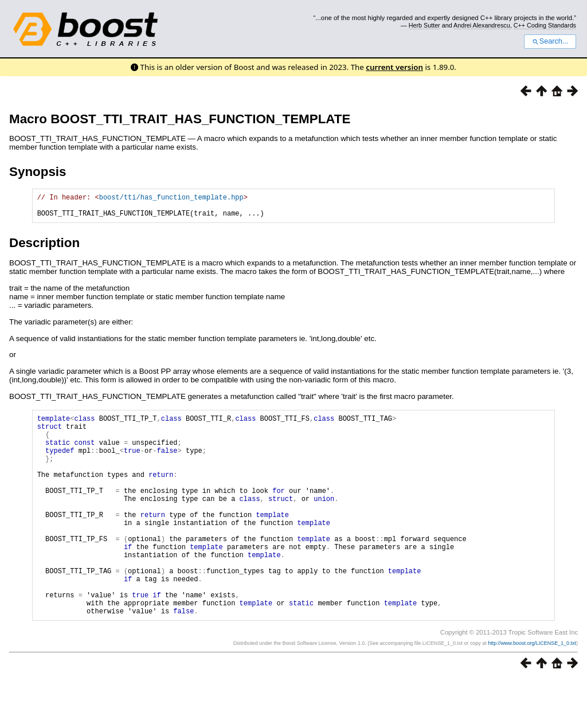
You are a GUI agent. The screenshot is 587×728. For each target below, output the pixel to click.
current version (394, 67)
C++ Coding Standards (545, 25)
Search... (550, 41)
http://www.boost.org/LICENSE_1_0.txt (532, 691)
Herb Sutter (424, 25)
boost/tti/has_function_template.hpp (171, 199)
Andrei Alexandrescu (482, 25)
